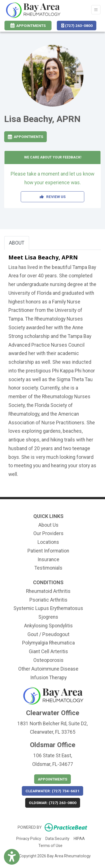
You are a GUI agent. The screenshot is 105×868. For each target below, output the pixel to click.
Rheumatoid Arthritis (48, 591)
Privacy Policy (29, 838)
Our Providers (48, 533)
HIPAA (79, 838)
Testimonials (48, 568)
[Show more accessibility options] (12, 857)
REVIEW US (53, 197)
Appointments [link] (28, 26)
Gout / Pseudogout (48, 634)
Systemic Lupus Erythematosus (48, 608)
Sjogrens (48, 617)
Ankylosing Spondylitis (48, 626)
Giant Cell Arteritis (48, 651)
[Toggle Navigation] (96, 10)
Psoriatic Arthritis (48, 600)
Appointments (25, 137)
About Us (48, 525)
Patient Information (48, 551)
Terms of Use (50, 845)
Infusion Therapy (48, 678)
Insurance (48, 560)
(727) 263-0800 (77, 26)
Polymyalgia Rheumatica (48, 643)
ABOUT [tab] (17, 243)
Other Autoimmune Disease (48, 669)
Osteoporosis (48, 660)
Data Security (57, 838)
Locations (48, 542)
